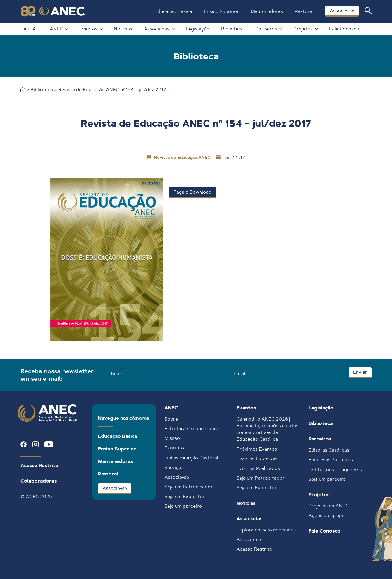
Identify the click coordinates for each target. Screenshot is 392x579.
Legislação (197, 29)
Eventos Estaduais (257, 459)
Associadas (158, 29)
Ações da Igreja (326, 515)
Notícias (122, 29)
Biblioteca (232, 29)
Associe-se (341, 11)
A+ (26, 29)
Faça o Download (192, 192)
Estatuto (174, 448)
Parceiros (268, 29)
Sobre (171, 419)
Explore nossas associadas (266, 530)
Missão (172, 438)
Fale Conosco (344, 29)
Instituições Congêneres (335, 469)
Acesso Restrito (39, 465)
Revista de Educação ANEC (182, 157)
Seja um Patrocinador (189, 487)
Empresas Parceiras (331, 460)
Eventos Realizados (258, 468)
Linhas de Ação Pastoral (191, 458)
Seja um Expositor (185, 496)
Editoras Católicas (329, 450)
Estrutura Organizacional (192, 429)
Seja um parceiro (183, 506)
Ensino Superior (221, 11)
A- (35, 29)
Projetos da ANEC (329, 506)
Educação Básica (173, 11)
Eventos (90, 29)
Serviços (174, 467)
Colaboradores (39, 481)
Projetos (305, 29)
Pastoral (304, 11)
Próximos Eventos (257, 449)
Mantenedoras (266, 11)
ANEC (58, 29)
